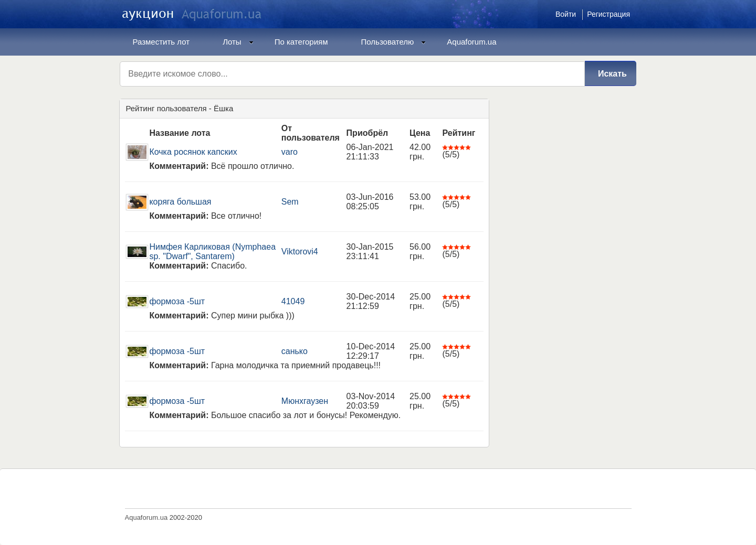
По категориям (301, 42)
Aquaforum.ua (471, 42)
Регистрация (608, 14)
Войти (566, 14)
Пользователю (394, 42)
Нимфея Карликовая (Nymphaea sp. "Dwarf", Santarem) (212, 252)
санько (295, 351)
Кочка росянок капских (193, 152)
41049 (293, 301)
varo (290, 152)
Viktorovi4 (300, 252)
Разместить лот (161, 42)
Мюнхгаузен (305, 401)
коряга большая (180, 202)
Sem (290, 202)
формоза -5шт (177, 301)
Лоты (238, 42)
